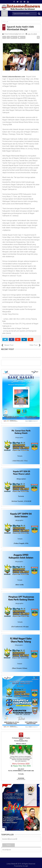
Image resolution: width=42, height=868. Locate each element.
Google (25, 866)
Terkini (8, 845)
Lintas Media (11, 864)
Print (14, 37)
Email (22, 37)
